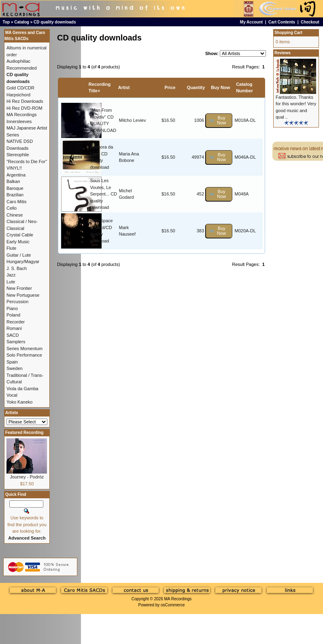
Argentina (16, 175)
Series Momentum (24, 349)
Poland (13, 315)
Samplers (16, 342)
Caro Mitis (17, 202)
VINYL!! (14, 168)
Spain (12, 362)
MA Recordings (178, 599)
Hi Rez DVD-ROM (24, 108)
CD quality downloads (55, 22)
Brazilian (15, 195)
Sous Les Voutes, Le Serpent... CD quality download (103, 194)
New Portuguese (23, 295)
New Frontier (19, 288)
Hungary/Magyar (23, 261)
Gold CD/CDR (20, 88)
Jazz (11, 275)
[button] (219, 120)
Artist (124, 87)
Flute (11, 248)
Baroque (15, 188)
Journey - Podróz (27, 477)
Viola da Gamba (22, 389)
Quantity (196, 87)
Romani (14, 328)
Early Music (18, 242)
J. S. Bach (17, 268)
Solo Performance (24, 355)
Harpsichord (18, 95)
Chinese (15, 215)
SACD (13, 335)
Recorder (16, 322)
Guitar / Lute (19, 255)
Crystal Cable (20, 235)
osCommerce (173, 605)
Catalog (22, 22)
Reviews (283, 53)
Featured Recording (24, 433)
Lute (11, 282)
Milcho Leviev (133, 120)
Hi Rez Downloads (25, 101)
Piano (12, 308)
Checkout (310, 22)
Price (170, 87)
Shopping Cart (288, 33)
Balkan (13, 181)
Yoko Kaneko (19, 402)
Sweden (15, 368)
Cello (12, 208)
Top (6, 22)
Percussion (17, 302)
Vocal (12, 395)
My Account (251, 22)
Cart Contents (282, 22)
